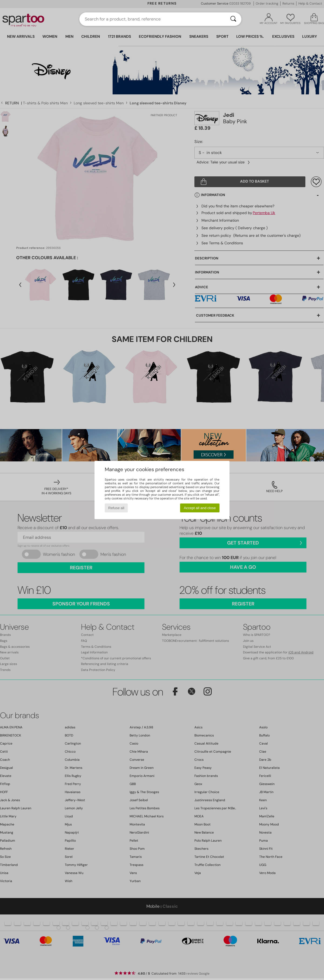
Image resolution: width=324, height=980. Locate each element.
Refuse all (116, 508)
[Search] (233, 19)
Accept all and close (200, 508)
